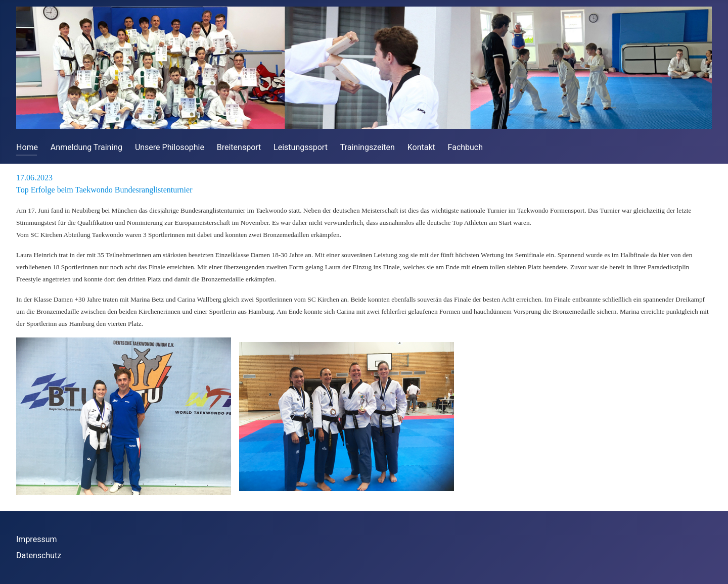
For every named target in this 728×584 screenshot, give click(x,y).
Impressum (37, 539)
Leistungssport (301, 147)
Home (27, 147)
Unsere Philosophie (170, 147)
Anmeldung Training (86, 147)
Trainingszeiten (368, 147)
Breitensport (239, 147)
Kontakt (421, 147)
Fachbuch (465, 147)
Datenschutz (39, 555)
